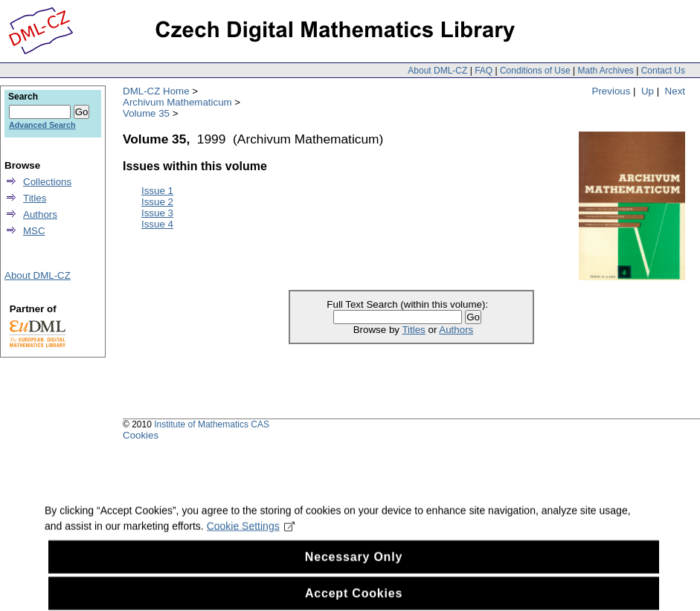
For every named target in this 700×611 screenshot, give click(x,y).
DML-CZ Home (156, 91)
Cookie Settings (251, 534)
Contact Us (663, 71)
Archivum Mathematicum (177, 102)
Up (648, 91)
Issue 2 (157, 202)
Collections (47, 182)
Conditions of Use (535, 71)
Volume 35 (146, 113)
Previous (611, 91)
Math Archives (605, 71)
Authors (456, 330)
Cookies (141, 435)
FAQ (484, 71)
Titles (413, 330)
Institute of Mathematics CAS (212, 424)
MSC (34, 231)
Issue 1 (157, 191)
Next (675, 91)
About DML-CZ (437, 71)
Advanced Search (42, 125)
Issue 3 (157, 213)
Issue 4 (157, 224)
